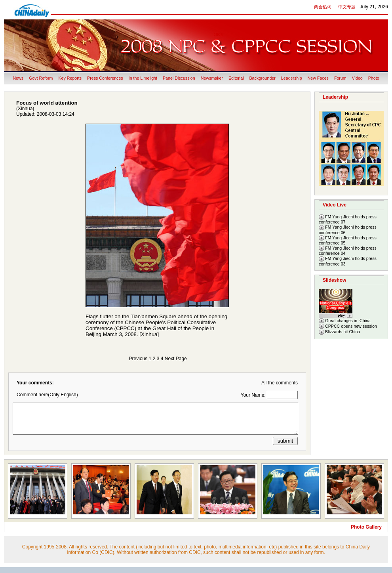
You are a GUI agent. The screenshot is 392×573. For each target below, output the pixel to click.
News (18, 78)
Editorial (236, 78)
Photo (374, 78)
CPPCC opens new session (351, 326)
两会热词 (323, 7)
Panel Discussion (179, 78)
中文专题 (347, 7)
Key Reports (70, 78)
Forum (340, 78)
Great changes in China (348, 321)
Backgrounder (263, 78)
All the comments (280, 383)
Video (357, 78)
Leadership (292, 78)
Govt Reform (41, 78)
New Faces (318, 78)
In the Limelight (143, 78)
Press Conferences (105, 78)
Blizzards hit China (343, 332)
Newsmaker (212, 78)
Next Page (176, 359)
